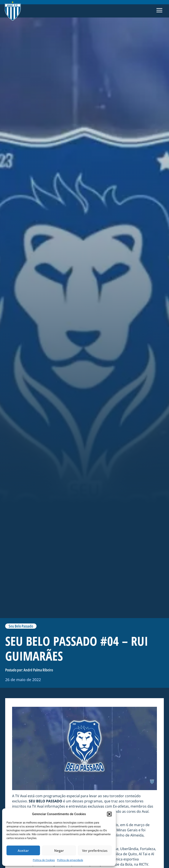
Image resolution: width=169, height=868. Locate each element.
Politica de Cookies (44, 860)
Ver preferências (95, 851)
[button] (109, 814)
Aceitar (23, 851)
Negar (59, 851)
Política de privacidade (70, 860)
